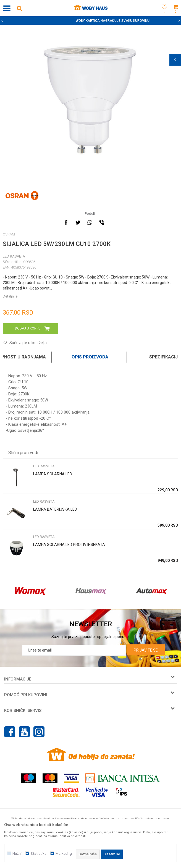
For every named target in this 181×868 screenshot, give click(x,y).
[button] (19, 8)
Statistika (39, 854)
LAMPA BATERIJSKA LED (55, 509)
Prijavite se (146, 650)
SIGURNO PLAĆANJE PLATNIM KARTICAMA (90, 21)
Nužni (17, 854)
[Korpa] (175, 14)
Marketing (64, 854)
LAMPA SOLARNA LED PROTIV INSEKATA (69, 545)
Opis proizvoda (90, 357)
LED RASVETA (14, 256)
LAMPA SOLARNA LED (53, 474)
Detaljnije (10, 296)
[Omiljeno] (163, 14)
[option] (91, 21)
